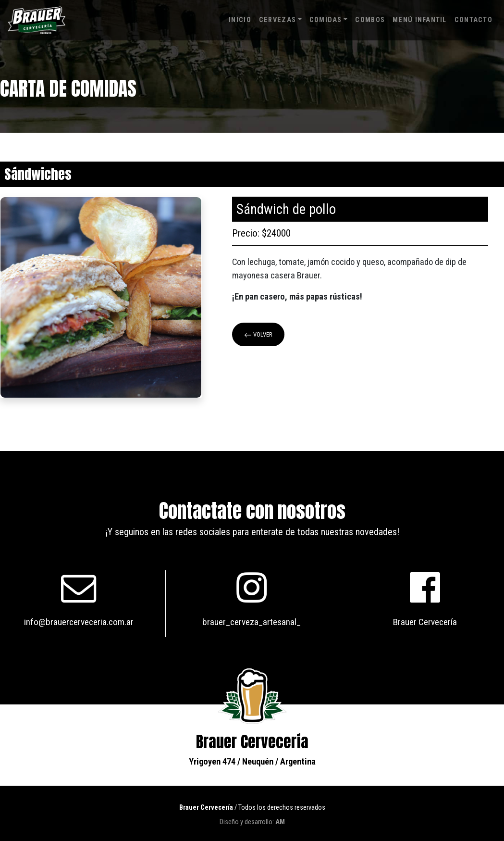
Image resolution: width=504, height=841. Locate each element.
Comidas (326, 20)
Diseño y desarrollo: (252, 822)
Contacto (473, 20)
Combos (370, 20)
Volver (258, 335)
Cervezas (277, 20)
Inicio (240, 20)
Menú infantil (420, 20)
